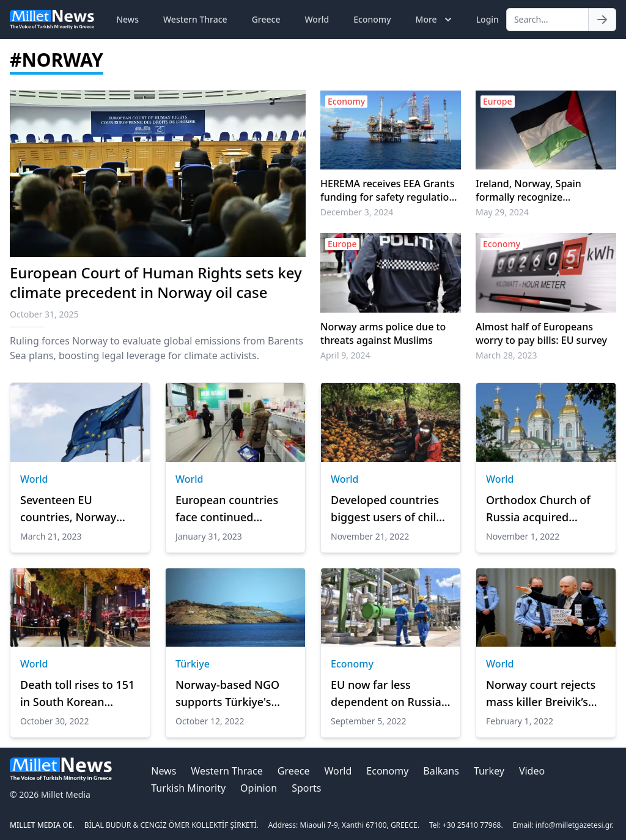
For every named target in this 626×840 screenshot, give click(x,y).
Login (488, 19)
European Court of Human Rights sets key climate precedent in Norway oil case (156, 282)
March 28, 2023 (506, 355)
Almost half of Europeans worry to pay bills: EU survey (541, 333)
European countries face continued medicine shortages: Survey (229, 509)
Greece (266, 19)
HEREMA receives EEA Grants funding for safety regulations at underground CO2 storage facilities (390, 190)
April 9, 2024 (345, 355)
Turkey (489, 771)
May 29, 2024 (502, 212)
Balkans (441, 771)
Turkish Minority (188, 788)
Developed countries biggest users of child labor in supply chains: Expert (389, 509)
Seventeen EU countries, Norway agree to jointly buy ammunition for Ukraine (71, 509)
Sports (306, 788)
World (317, 19)
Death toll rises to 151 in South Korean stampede (77, 694)
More (435, 20)
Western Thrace (195, 19)
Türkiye (193, 664)
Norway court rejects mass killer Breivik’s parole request (541, 694)
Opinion (259, 788)
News (127, 19)
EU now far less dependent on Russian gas (389, 694)
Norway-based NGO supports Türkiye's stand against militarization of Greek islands (234, 694)
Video (532, 771)
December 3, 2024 (357, 212)
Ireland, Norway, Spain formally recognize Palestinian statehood (528, 190)
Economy (372, 19)
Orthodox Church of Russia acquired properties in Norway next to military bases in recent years (543, 509)
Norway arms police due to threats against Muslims (383, 333)
